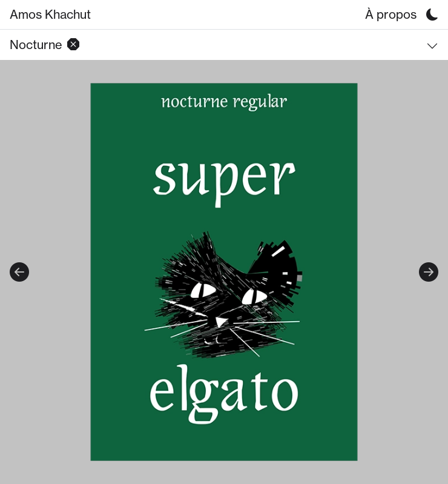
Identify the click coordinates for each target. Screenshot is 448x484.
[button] (431, 45)
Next (429, 272)
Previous (19, 272)
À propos (391, 14)
